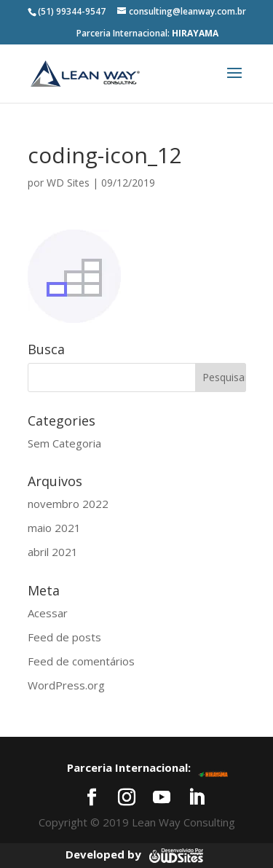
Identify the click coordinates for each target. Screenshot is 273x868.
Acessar (48, 613)
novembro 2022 (68, 504)
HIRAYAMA (195, 33)
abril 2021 (53, 552)
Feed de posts (64, 637)
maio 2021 (54, 528)
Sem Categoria (64, 443)
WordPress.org (66, 685)
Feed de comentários (81, 661)
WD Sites (68, 183)
